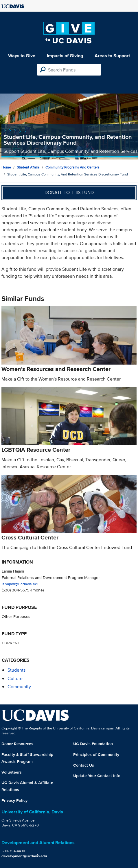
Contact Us (84, 765)
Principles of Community (96, 754)
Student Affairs (28, 167)
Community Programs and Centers (72, 167)
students (16, 670)
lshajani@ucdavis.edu (21, 584)
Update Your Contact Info (97, 776)
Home (6, 167)
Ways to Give (22, 56)
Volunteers (12, 772)
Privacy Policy (14, 800)
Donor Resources (17, 744)
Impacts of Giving (65, 56)
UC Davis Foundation (93, 744)
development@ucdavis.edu (24, 856)
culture (15, 678)
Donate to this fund (69, 192)
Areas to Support (112, 56)
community (19, 687)
